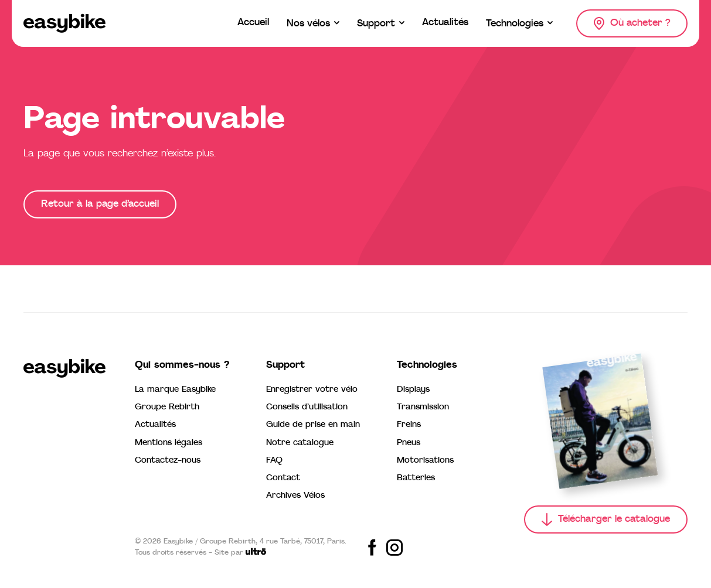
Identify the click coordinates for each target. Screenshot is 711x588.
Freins (409, 425)
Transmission (423, 407)
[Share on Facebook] (372, 548)
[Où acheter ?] (632, 23)
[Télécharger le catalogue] (606, 519)
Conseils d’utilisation (307, 407)
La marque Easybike (175, 390)
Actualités (155, 425)
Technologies (427, 365)
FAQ (274, 461)
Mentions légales (169, 443)
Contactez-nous (168, 461)
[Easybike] (64, 23)
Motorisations (425, 461)
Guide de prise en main (313, 425)
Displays (413, 390)
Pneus (409, 443)
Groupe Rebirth (167, 407)
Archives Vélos (295, 496)
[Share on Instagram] (394, 548)
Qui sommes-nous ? (182, 365)
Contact (283, 478)
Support (285, 365)
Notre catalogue (300, 443)
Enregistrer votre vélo (312, 390)
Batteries (416, 478)
